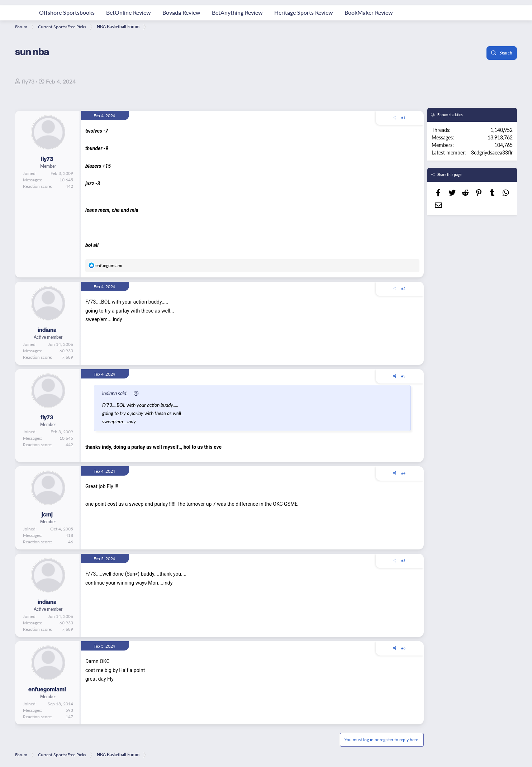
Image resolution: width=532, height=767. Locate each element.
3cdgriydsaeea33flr (492, 152)
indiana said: (115, 393)
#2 (403, 289)
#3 (403, 376)
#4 (403, 473)
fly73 (28, 81)
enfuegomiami (47, 689)
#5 (403, 561)
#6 (403, 648)
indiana (47, 330)
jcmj (47, 514)
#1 (403, 118)
